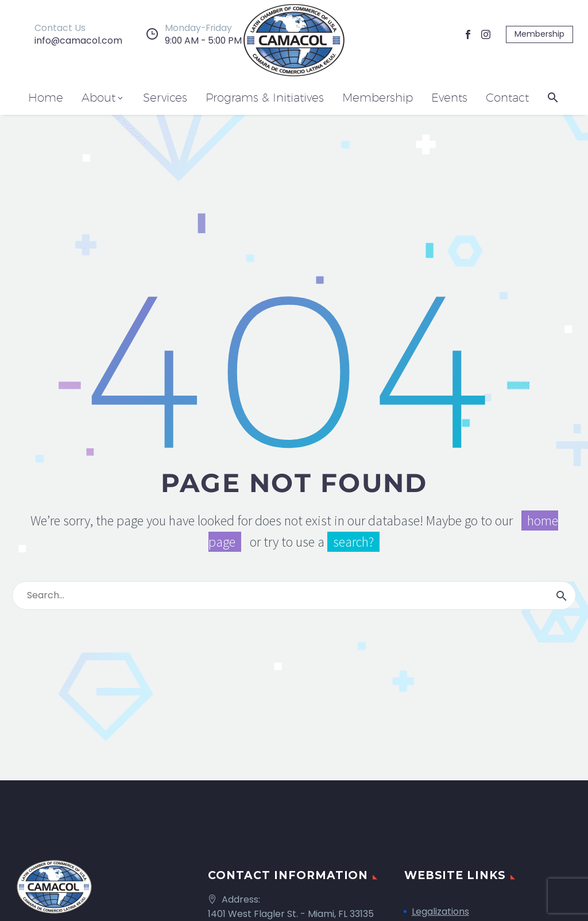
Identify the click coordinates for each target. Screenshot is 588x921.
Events (449, 98)
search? (353, 542)
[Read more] (69, 34)
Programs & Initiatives (265, 98)
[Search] (294, 595)
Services (165, 98)
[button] (553, 97)
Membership (539, 34)
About (103, 98)
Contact (507, 98)
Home (46, 98)
